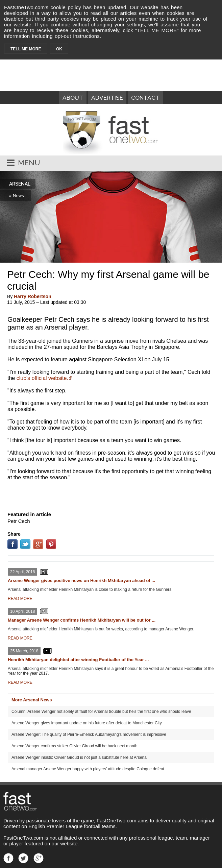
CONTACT (145, 98)
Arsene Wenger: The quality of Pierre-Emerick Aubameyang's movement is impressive (89, 734)
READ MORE (20, 599)
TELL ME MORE (26, 49)
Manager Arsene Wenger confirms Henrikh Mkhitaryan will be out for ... (82, 620)
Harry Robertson (32, 296)
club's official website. (42, 378)
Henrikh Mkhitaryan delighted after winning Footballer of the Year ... (78, 660)
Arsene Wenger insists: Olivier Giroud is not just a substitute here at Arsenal (80, 757)
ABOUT (73, 98)
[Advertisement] (111, 495)
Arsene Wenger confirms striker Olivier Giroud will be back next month (75, 746)
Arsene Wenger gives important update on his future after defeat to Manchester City (87, 723)
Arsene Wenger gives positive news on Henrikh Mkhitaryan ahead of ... (81, 581)
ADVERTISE (107, 98)
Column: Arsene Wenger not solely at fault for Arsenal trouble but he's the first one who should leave (101, 712)
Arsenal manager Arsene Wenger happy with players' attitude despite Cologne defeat (88, 769)
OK (59, 49)
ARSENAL (20, 184)
